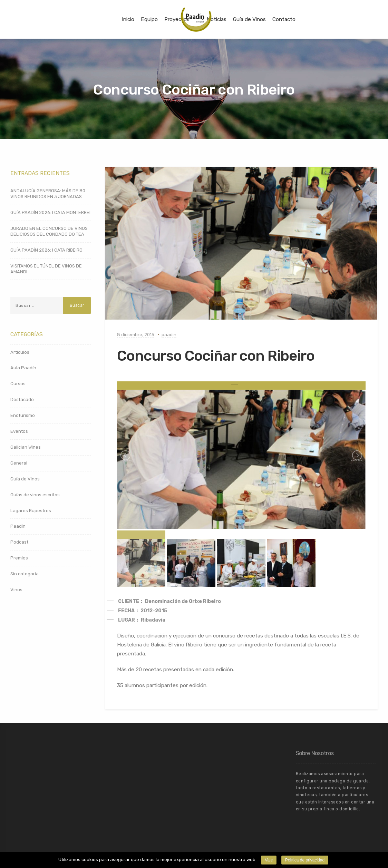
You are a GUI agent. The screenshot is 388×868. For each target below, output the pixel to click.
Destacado (22, 399)
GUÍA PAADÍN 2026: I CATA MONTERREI (50, 212)
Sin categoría (25, 574)
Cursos (18, 384)
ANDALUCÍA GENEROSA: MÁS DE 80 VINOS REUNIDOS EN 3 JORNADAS (48, 194)
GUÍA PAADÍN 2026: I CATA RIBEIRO (46, 250)
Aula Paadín (23, 368)
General (19, 463)
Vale (269, 860)
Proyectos (177, 19)
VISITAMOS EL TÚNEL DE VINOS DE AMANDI (46, 269)
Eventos (19, 431)
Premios (19, 558)
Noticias (217, 19)
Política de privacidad (305, 860)
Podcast (19, 542)
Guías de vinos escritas (35, 495)
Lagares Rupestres (31, 511)
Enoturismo (23, 415)
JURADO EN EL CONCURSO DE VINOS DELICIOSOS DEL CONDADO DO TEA (49, 231)
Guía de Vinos (249, 19)
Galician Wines (26, 447)
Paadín (18, 526)
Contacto (284, 19)
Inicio (128, 19)
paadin (169, 335)
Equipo (149, 19)
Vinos (16, 590)
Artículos (20, 352)
